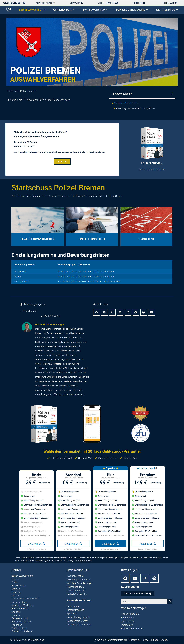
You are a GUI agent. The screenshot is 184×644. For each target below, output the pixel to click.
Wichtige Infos (167, 10)
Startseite (13, 91)
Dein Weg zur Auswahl (132, 10)
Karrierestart (64, 10)
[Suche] (170, 601)
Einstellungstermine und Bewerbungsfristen (135, 109)
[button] (172, 94)
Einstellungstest (32, 10)
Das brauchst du (95, 10)
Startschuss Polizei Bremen (126, 103)
